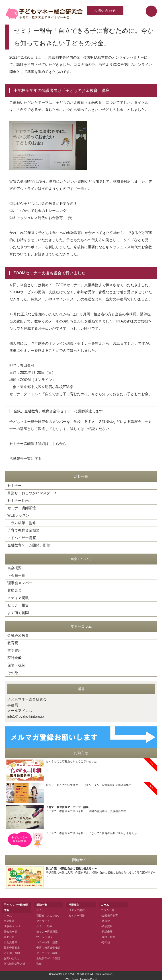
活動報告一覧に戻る (25, 459)
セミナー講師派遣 (22, 508)
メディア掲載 (18, 597)
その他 (13, 671)
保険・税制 (16, 664)
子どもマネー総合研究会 (76, 972)
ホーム (8, 914)
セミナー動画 (18, 500)
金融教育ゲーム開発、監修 (29, 545)
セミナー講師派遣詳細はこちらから (38, 444)
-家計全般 (107, 930)
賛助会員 (14, 589)
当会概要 (14, 567)
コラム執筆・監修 (22, 522)
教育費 (13, 642)
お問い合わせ (106, 11)
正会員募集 (10, 941)
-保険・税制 (108, 935)
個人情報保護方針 (14, 962)
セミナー (14, 486)
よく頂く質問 (18, 611)
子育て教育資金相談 (23, 530)
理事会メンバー (20, 582)
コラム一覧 (108, 908)
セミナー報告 (18, 604)
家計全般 (14, 656)
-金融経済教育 (109, 914)
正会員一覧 (16, 575)
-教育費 (105, 919)
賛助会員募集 (12, 946)
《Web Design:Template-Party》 (81, 977)
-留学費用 (107, 924)
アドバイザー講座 (22, 537)
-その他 (105, 941)
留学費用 (14, 649)
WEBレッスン (18, 515)
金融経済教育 (18, 634)
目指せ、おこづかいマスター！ (32, 493)
